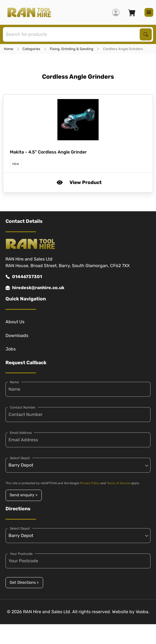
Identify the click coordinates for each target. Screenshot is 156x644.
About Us (15, 322)
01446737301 (24, 277)
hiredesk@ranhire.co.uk (35, 288)
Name (14, 382)
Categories (31, 49)
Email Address (21, 433)
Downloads (17, 335)
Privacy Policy (90, 483)
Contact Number (23, 407)
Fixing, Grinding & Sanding (72, 49)
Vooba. (143, 612)
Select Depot (20, 458)
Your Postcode (21, 554)
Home (9, 49)
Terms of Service (119, 483)
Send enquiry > (23, 495)
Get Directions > (24, 583)
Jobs (11, 349)
